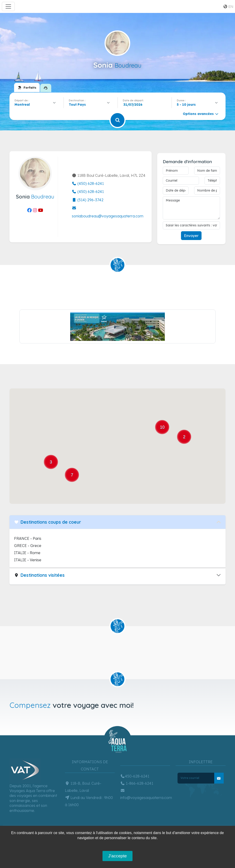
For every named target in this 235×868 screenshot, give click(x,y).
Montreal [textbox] (22, 105)
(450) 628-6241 (88, 183)
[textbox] (78, 105)
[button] (57, 419)
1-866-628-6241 (137, 783)
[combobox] (36, 105)
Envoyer (191, 236)
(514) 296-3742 (88, 200)
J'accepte (117, 856)
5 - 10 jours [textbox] (186, 105)
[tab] (27, 87)
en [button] (228, 6)
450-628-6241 (135, 776)
